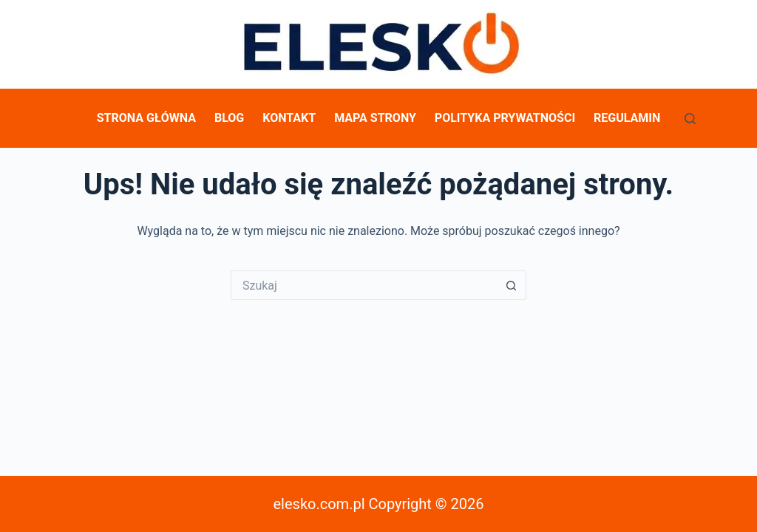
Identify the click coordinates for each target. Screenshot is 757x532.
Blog (229, 118)
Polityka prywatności (505, 118)
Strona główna (146, 118)
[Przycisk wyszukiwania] (512, 285)
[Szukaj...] (364, 285)
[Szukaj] (690, 119)
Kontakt (289, 118)
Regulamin (627, 118)
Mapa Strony (375, 118)
